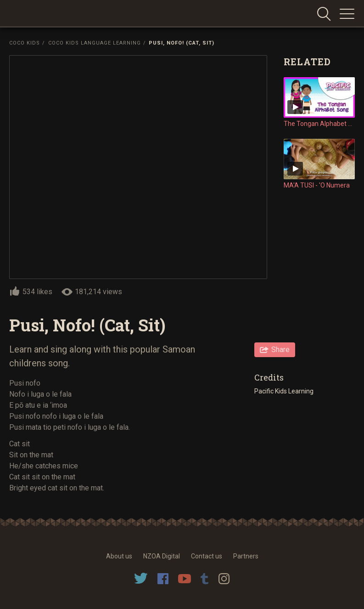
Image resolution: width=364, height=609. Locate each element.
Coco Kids (25, 43)
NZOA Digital (162, 556)
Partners (246, 556)
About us (119, 556)
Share (280, 350)
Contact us (207, 556)
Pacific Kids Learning (285, 391)
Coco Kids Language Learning (95, 43)
